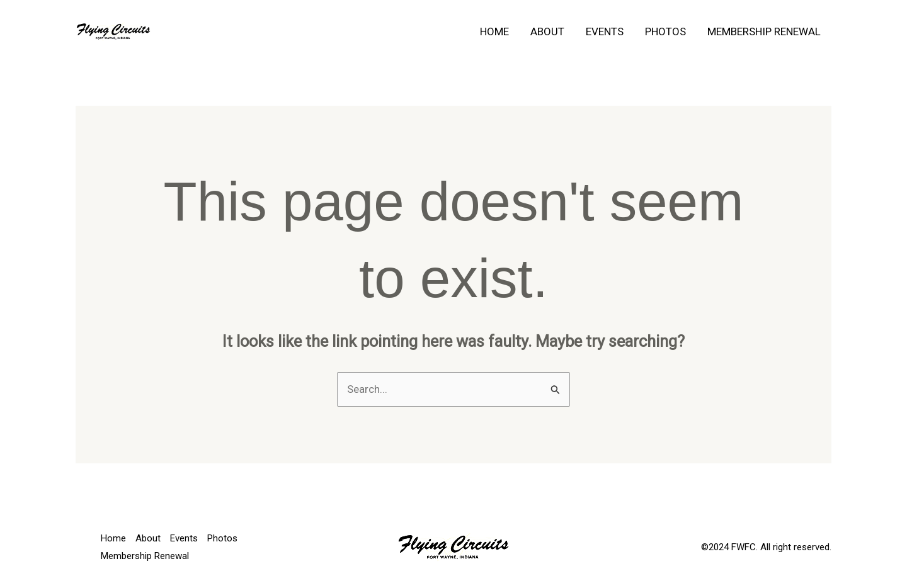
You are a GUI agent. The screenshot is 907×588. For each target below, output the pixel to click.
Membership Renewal (764, 31)
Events (605, 31)
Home (494, 31)
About (547, 31)
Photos (665, 31)
